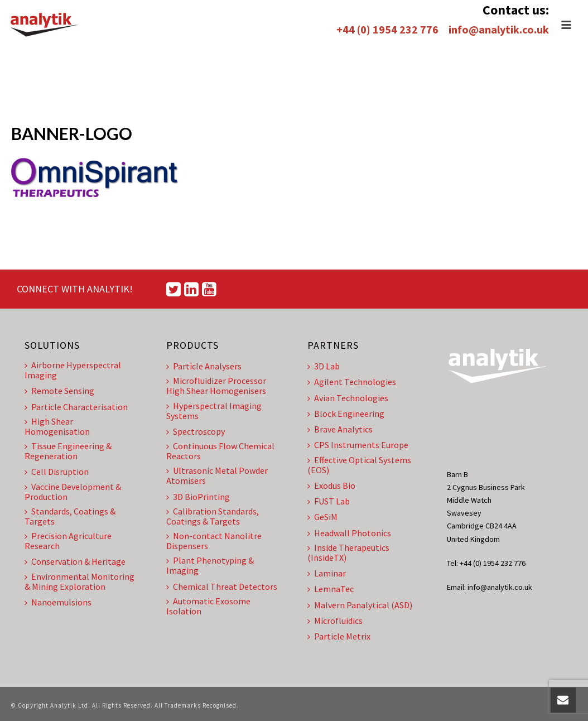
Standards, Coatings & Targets (70, 516)
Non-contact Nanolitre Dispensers (214, 541)
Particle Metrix (339, 636)
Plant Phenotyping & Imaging (210, 565)
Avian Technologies (348, 398)
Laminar (327, 573)
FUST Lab (329, 501)
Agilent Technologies (352, 382)
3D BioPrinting (198, 497)
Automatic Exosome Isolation (208, 606)
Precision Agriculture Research (68, 541)
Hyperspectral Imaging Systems (214, 411)
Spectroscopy (196, 431)
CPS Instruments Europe (358, 445)
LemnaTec (331, 589)
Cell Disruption (57, 472)
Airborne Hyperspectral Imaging (73, 370)
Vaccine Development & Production (73, 492)
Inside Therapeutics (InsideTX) (348, 552)
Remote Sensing (59, 391)
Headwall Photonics (349, 533)
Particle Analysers (204, 366)
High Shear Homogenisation (57, 426)
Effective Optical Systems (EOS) (359, 465)
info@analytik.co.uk (499, 29)
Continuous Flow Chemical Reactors (220, 451)
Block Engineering (346, 414)
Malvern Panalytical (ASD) (360, 605)
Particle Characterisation (76, 407)
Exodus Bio (331, 486)
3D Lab (324, 366)
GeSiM (322, 517)
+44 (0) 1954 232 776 (387, 29)
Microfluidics (335, 621)
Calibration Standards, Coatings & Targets (213, 516)
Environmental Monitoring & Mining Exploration (79, 581)
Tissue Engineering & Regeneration (68, 451)
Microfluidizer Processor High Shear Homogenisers (216, 386)
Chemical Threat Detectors (222, 587)
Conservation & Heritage (75, 561)
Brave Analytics (340, 429)
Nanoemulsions (58, 602)
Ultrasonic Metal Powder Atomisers (217, 475)
